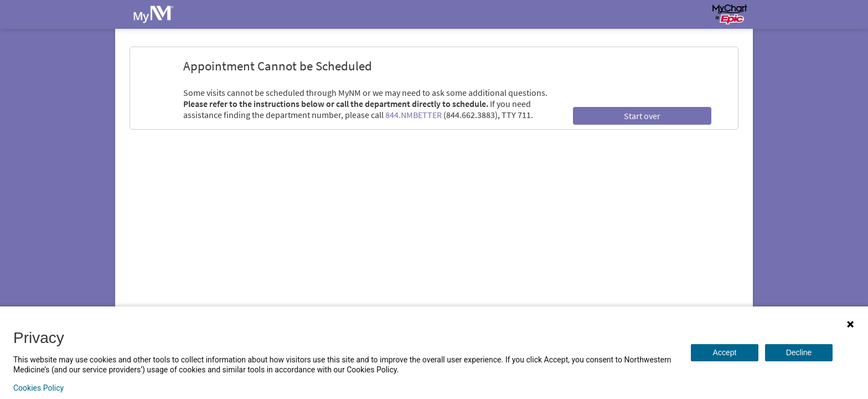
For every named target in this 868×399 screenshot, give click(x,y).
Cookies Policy (38, 388)
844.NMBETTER (414, 115)
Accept (725, 352)
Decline (799, 352)
